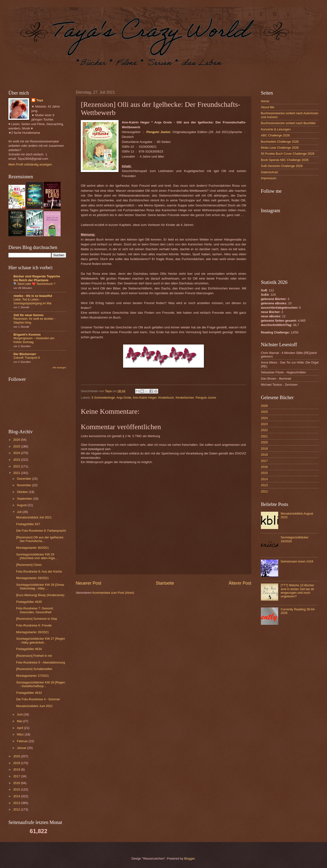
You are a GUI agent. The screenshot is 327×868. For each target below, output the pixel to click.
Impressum (269, 178)
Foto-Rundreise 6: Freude (34, 625)
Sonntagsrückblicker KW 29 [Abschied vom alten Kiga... (37, 556)
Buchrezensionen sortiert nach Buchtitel (288, 123)
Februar (23, 741)
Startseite (165, 583)
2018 (17, 769)
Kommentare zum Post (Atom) (113, 593)
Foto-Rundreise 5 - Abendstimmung (41, 662)
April (20, 728)
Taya (40, 100)
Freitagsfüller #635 (29, 602)
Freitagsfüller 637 (28, 524)
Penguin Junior (206, 398)
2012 (17, 809)
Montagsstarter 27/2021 (32, 676)
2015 (17, 789)
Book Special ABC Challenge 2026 (285, 160)
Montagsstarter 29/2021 (32, 578)
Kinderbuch (166, 398)
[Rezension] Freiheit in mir (34, 656)
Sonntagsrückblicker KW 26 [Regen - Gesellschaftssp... (41, 684)
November (24, 485)
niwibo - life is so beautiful (33, 296)
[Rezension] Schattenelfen (34, 669)
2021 (17, 473)
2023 (17, 460)
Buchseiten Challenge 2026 (280, 142)
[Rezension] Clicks (29, 565)
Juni (20, 714)
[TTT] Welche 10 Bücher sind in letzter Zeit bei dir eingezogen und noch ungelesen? (297, 591)
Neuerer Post (88, 583)
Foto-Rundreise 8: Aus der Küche (39, 571)
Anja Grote (124, 398)
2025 (17, 446)
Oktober (23, 492)
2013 (17, 803)
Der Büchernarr (25, 354)
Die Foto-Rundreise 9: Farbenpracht (41, 531)
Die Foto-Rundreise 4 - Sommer (38, 699)
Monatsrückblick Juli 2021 (34, 517)
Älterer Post (240, 583)
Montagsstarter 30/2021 (32, 548)
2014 (17, 796)
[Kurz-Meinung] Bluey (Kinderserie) (40, 595)
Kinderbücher (185, 398)
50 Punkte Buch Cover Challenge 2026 (288, 154)
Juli (20, 512)
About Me (267, 107)
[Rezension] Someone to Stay (37, 619)
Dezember (24, 479)
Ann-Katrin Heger (145, 398)
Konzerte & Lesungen (276, 129)
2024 (17, 453)
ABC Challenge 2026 (275, 135)
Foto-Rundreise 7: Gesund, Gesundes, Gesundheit (35, 610)
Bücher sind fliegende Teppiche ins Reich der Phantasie (37, 278)
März (21, 734)
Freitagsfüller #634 (29, 649)
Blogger (189, 858)
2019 (17, 763)
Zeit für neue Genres (28, 315)
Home (265, 101)
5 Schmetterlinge (103, 398)
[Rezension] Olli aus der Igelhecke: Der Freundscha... (40, 539)
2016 (17, 783)
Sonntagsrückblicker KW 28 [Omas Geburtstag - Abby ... (40, 587)
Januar (22, 748)
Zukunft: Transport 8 (27, 358)
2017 (17, 776)
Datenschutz (270, 172)
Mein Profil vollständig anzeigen (30, 164)
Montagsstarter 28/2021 (32, 632)
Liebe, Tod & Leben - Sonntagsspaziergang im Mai (32, 301)
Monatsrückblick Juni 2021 (34, 706)
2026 (17, 440)
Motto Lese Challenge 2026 (280, 148)
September (25, 499)
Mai (20, 721)
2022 (17, 466)
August (22, 505)
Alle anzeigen (59, 367)
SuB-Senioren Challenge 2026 (282, 166)
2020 (17, 756)
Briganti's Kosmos (27, 335)
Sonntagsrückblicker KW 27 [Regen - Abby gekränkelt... (41, 640)
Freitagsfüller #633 (29, 693)
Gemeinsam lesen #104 (297, 561)
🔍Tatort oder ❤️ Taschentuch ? (34, 284)
